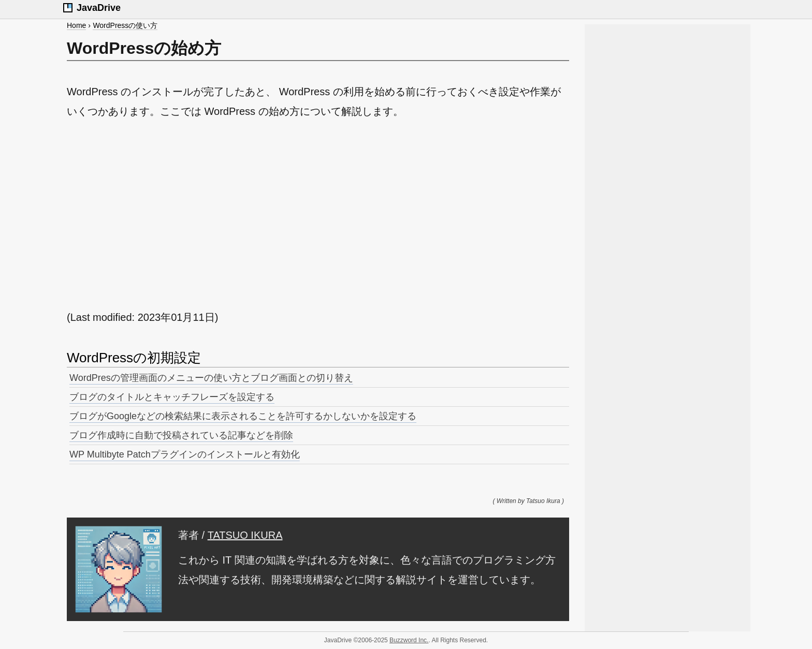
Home (76, 25)
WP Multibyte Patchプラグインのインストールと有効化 (185, 454)
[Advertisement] (318, 214)
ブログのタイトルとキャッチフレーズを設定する (172, 397)
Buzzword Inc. (409, 640)
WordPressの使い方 (125, 25)
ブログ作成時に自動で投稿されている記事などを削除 (181, 435)
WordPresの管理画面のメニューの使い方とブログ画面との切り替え (211, 378)
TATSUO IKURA (245, 535)
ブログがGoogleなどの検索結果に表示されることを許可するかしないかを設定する (243, 416)
